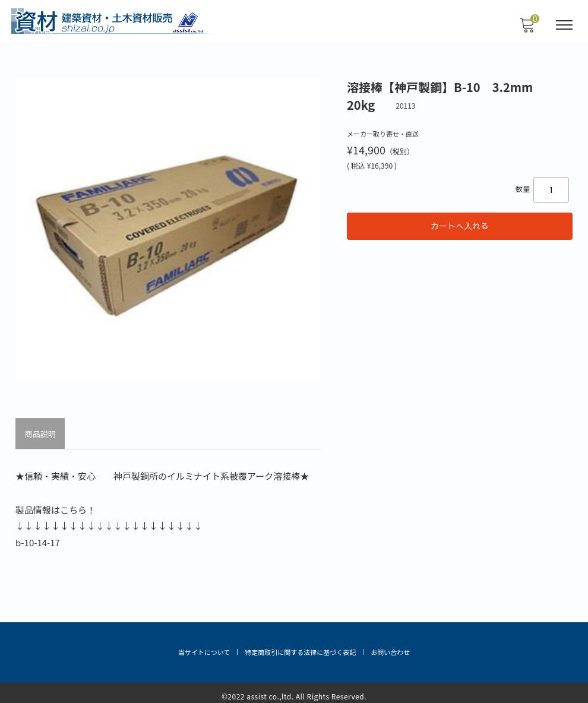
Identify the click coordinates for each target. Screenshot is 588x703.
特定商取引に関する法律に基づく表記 (300, 647)
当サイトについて (204, 647)
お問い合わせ (390, 647)
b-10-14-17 (39, 538)
